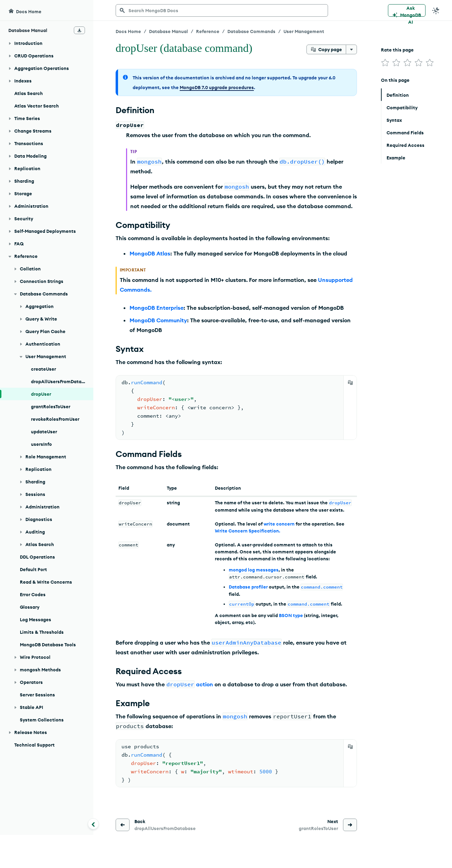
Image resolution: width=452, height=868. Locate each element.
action (205, 684)
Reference (208, 31)
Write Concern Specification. (248, 531)
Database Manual (169, 31)
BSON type (291, 615)
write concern (279, 524)
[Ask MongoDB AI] (407, 10)
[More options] (351, 49)
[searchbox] (222, 10)
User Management (304, 31)
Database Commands (251, 31)
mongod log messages (254, 570)
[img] (385, 63)
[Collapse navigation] (93, 824)
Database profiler (248, 587)
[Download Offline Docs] (79, 30)
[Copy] (350, 382)
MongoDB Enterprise (157, 308)
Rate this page (397, 50)
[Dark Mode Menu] (436, 10)
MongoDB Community (158, 320)
